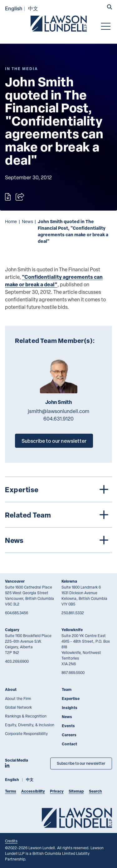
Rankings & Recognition (26, 716)
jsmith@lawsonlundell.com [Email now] (58, 411)
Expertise (71, 699)
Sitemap (76, 791)
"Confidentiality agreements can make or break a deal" (54, 281)
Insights (70, 708)
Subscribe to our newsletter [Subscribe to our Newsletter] (81, 763)
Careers (69, 735)
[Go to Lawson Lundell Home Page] (59, 23)
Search (95, 791)
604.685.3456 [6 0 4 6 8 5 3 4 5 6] (17, 613)
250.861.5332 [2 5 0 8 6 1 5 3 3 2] (73, 613)
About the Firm (18, 698)
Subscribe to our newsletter (54, 441)
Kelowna (69, 581)
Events (68, 726)
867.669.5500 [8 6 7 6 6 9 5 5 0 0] (73, 672)
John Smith (59, 402)
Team (67, 689)
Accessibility (33, 791)
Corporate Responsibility (26, 733)
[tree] (58, 515)
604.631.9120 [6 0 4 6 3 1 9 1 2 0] (58, 419)
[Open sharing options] (20, 197)
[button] (110, 8)
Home (11, 221)
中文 (33, 8)
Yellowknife (72, 630)
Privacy (57, 791)
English (14, 8)
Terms (11, 791)
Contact (69, 744)
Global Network (18, 707)
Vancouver (15, 581)
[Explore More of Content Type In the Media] (22, 69)
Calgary (12, 630)
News (27, 221)
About (11, 689)
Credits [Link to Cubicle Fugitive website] (11, 841)
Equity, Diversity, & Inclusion (30, 725)
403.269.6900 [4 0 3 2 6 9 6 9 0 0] (17, 661)
